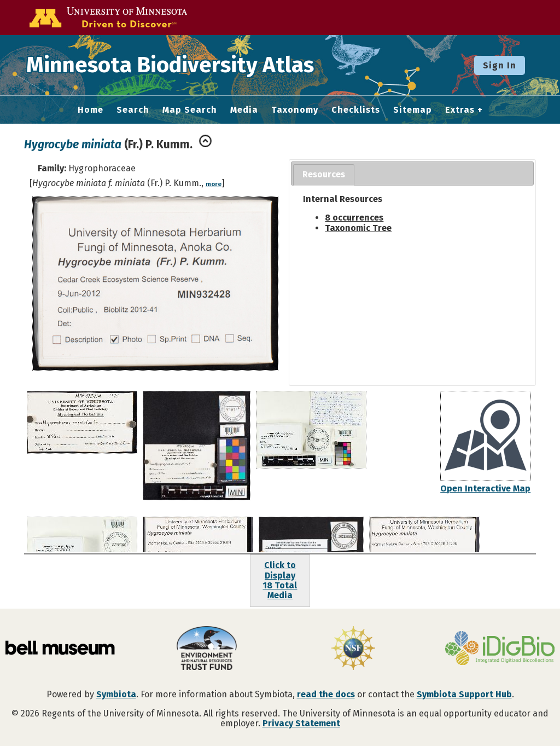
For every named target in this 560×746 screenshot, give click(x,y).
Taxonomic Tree (358, 228)
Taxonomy (295, 110)
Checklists (356, 110)
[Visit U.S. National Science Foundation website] (353, 649)
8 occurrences (354, 218)
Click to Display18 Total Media (280, 580)
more (214, 184)
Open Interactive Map (485, 488)
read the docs (326, 694)
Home (91, 110)
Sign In (500, 65)
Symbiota (116, 694)
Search (133, 110)
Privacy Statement (301, 723)
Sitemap (413, 110)
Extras (460, 110)
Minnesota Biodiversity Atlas (170, 65)
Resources (324, 174)
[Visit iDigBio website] (500, 649)
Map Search (190, 110)
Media (244, 110)
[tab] (324, 175)
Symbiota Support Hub (464, 694)
